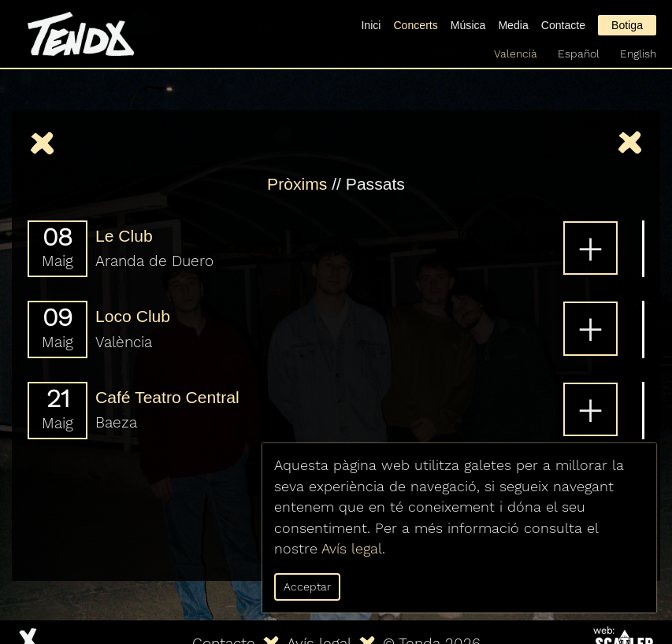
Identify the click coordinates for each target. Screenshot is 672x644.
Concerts (415, 25)
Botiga (627, 25)
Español (579, 54)
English (638, 54)
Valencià (516, 54)
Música (468, 25)
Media (513, 25)
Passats (375, 184)
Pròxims (297, 184)
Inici (371, 25)
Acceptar (307, 587)
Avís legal (352, 549)
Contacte (563, 25)
